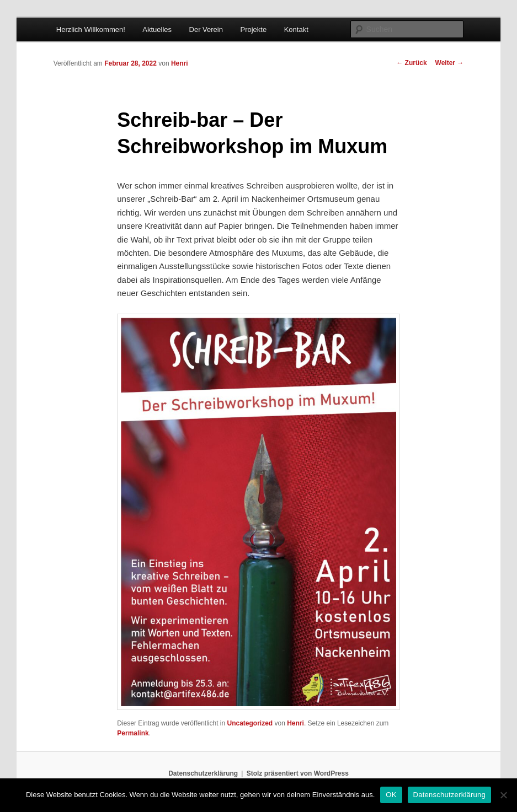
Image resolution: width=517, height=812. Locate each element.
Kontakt (296, 29)
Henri (180, 63)
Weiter (450, 63)
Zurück (411, 63)
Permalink (133, 733)
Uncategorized (250, 723)
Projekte (253, 29)
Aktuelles (157, 29)
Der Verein (206, 29)
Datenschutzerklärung (203, 773)
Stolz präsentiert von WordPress (298, 773)
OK (391, 795)
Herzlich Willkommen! (91, 29)
